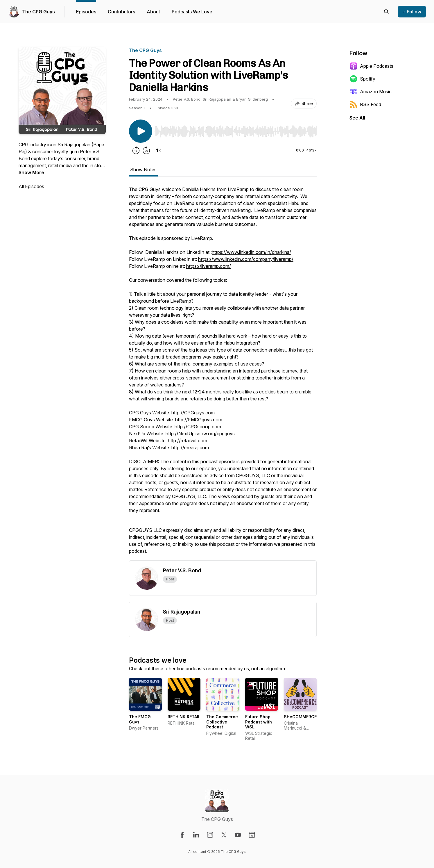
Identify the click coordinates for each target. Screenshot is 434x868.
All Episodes (31, 186)
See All (357, 118)
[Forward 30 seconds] (146, 150)
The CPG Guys (38, 12)
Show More (31, 172)
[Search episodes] (386, 12)
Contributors (121, 12)
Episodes (86, 12)
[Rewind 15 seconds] (136, 150)
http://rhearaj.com (190, 448)
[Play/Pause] (141, 131)
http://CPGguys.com (193, 413)
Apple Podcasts (371, 66)
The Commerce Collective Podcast (222, 722)
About (153, 12)
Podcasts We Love (192, 12)
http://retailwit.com (188, 441)
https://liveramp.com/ (209, 266)
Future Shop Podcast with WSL (259, 722)
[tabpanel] (223, 373)
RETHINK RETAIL (184, 717)
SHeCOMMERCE (300, 717)
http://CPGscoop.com (198, 427)
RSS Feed (365, 104)
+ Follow (412, 12)
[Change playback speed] (159, 150)
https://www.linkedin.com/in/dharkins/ (251, 252)
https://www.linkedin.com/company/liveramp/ (246, 259)
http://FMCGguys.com (199, 420)
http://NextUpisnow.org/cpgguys (200, 434)
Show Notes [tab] (143, 170)
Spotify (362, 79)
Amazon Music (371, 92)
